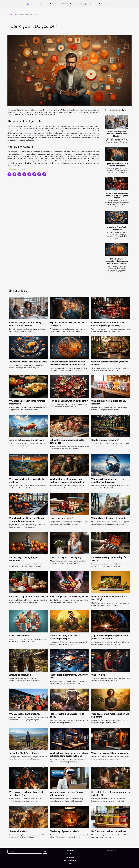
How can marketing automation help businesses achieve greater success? (117, 261)
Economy (39, 4)
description (34, 131)
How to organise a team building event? (69, 597)
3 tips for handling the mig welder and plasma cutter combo (110, 637)
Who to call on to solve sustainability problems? (26, 481)
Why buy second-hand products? (24, 714)
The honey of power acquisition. (65, 831)
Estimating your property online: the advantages (67, 442)
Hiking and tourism (18, 831)
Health (52, 4)
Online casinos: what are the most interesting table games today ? (117, 196)
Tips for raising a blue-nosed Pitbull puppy (67, 716)
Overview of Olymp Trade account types (117, 228)
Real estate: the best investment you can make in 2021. (111, 794)
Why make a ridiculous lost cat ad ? (108, 518)
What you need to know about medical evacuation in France (27, 794)
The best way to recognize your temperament (24, 559)
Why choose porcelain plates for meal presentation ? (27, 402)
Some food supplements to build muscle (28, 597)
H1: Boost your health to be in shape (109, 831)
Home (10, 14)
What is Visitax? (99, 675)
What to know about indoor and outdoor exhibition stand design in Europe (69, 755)
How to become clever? (61, 518)
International (66, 4)
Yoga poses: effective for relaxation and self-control (110, 716)
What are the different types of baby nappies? (109, 402)
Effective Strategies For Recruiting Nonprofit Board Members (117, 134)
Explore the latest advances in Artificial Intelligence (117, 165)
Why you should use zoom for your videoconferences (67, 794)
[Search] (25, 852)
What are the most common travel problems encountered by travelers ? (68, 481)
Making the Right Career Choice (24, 753)
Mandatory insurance (19, 636)
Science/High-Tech (84, 4)
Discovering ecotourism (20, 675)
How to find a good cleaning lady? (66, 558)
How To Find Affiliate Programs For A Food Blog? (109, 598)
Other (100, 4)
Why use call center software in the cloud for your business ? (108, 481)
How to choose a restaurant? (105, 440)
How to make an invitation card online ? (69, 401)
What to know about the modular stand (110, 753)
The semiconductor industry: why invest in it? (69, 676)
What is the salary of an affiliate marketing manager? (65, 637)
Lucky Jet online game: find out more (26, 440)
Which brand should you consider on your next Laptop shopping (26, 520)
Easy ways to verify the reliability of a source (109, 559)
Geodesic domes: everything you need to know (110, 363)
